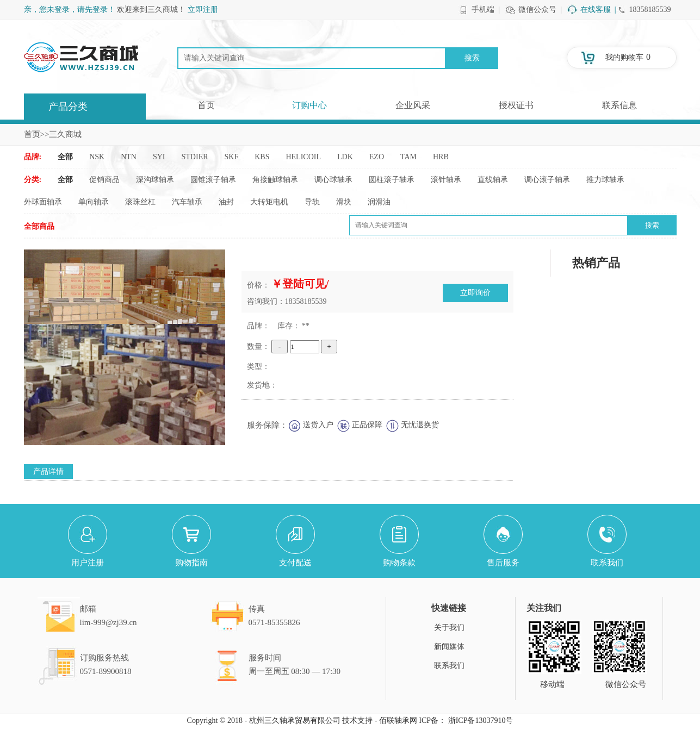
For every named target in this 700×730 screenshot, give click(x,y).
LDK (345, 157)
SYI (159, 157)
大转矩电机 (269, 202)
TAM (408, 157)
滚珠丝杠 (140, 202)
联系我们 (449, 666)
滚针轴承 (446, 180)
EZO (377, 157)
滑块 (344, 202)
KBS (262, 157)
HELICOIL (303, 157)
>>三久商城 (61, 134)
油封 (226, 202)
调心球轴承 (333, 180)
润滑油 (379, 202)
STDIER (195, 157)
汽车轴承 (187, 202)
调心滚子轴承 (547, 180)
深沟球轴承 (155, 180)
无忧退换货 (420, 425)
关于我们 (449, 628)
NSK (97, 157)
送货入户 (318, 425)
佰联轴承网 (398, 720)
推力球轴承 (605, 180)
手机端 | (486, 10)
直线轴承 (493, 180)
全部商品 (39, 226)
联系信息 (620, 105)
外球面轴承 (43, 202)
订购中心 (309, 105)
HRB (441, 157)
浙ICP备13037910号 (481, 720)
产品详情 (48, 472)
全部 (65, 157)
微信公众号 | (540, 10)
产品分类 (68, 107)
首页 (206, 105)
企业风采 (413, 105)
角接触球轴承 (275, 180)
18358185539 (650, 10)
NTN (129, 157)
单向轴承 (94, 202)
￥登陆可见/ (300, 284)
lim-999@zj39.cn (109, 622)
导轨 (312, 202)
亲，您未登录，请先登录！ (70, 10)
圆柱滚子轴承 (392, 180)
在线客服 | (598, 10)
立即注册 (203, 10)
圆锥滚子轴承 (213, 180)
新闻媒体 (449, 647)
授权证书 (516, 105)
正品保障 (367, 425)
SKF (232, 157)
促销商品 (104, 180)
